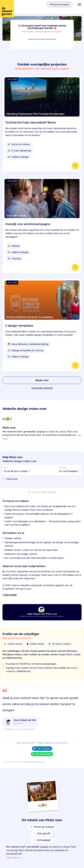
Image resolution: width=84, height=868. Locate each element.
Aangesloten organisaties (35, 793)
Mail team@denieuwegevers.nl (38, 810)
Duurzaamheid (29, 865)
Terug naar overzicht (42, 259)
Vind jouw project (59, 4)
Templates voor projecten (35, 835)
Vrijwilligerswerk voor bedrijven (38, 789)
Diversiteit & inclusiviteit (34, 861)
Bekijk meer (42, 252)
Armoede (27, 852)
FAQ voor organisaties (33, 785)
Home (5, 633)
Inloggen (26, 831)
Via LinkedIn (42, 620)
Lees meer (14, 729)
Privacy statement (31, 818)
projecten (12, 633)
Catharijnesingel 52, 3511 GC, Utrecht (41, 806)
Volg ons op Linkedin (32, 814)
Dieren (25, 857)
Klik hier (52, 364)
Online (25, 848)
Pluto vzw (19, 633)
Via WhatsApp (42, 626)
